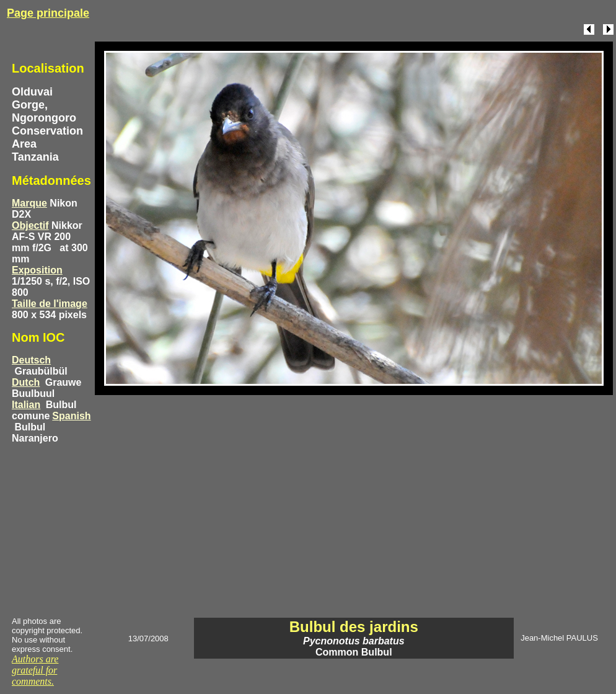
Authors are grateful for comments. (35, 670)
